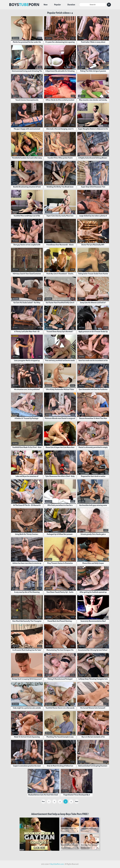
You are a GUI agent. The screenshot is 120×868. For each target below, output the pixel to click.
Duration (71, 5)
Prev (43, 801)
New (46, 5)
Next (77, 801)
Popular (57, 5)
